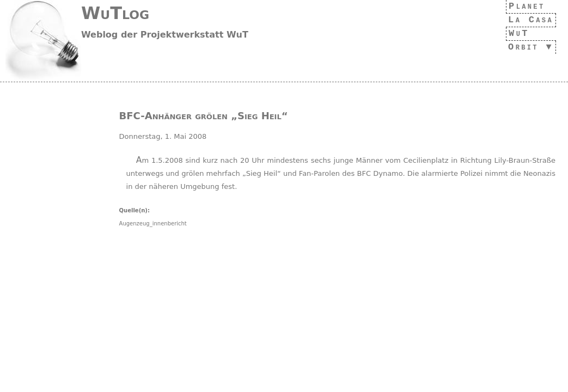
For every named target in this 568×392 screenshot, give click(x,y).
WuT (513, 33)
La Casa (527, 20)
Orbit (520, 47)
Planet (524, 6)
